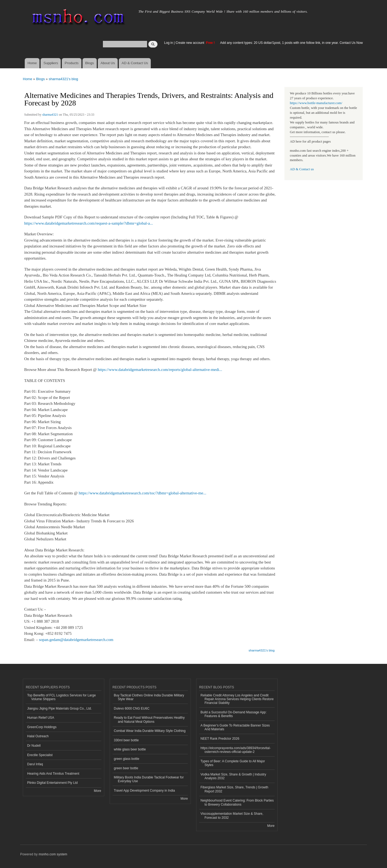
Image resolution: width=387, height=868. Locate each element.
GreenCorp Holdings (42, 727)
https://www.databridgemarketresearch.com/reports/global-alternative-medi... (160, 370)
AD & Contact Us (135, 63)
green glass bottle (127, 759)
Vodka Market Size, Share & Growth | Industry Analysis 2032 (233, 776)
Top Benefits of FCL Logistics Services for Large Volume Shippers (61, 697)
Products (72, 63)
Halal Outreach (38, 736)
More (97, 791)
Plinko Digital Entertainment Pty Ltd (52, 783)
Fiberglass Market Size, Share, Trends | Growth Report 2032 (234, 789)
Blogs (90, 63)
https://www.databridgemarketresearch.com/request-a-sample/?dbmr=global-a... (89, 223)
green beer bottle (126, 768)
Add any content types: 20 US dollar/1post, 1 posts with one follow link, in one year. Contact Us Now (291, 43)
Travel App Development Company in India (144, 791)
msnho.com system (53, 854)
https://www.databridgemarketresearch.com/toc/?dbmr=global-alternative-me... (143, 493)
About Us (108, 63)
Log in (169, 43)
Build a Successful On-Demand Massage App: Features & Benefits (234, 714)
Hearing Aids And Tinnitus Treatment (53, 774)
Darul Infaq (35, 764)
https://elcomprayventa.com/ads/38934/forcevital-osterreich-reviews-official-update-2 (236, 750)
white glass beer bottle (130, 749)
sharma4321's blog (63, 79)
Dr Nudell (34, 746)
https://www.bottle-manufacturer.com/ (316, 103)
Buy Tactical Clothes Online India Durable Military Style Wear (149, 697)
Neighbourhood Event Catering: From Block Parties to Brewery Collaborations (237, 802)
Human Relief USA (41, 718)
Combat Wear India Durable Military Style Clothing (150, 731)
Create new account (190, 43)
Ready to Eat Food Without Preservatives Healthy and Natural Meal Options (149, 720)
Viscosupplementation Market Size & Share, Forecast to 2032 (232, 816)
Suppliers (51, 63)
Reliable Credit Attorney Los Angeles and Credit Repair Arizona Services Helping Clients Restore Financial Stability (237, 699)
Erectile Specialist (40, 755)
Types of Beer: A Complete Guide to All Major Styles (233, 763)
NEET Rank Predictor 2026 (220, 739)
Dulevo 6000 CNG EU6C (132, 708)
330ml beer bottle (126, 740)
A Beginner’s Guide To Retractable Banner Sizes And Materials (235, 727)
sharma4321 (50, 115)
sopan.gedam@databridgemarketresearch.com (76, 640)
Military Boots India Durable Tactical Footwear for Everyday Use (149, 779)
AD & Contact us (302, 169)
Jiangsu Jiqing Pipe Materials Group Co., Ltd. (59, 708)
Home (32, 63)
